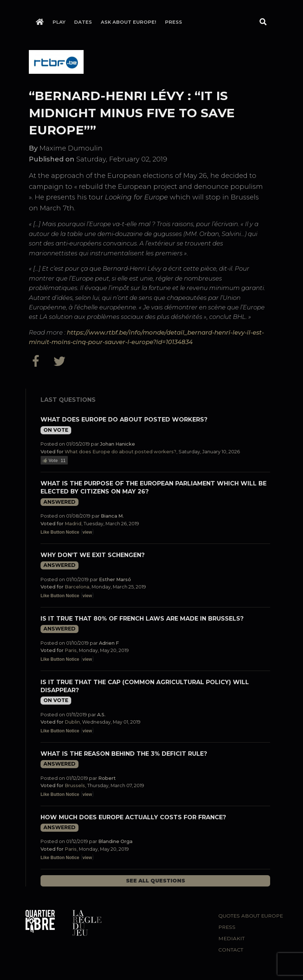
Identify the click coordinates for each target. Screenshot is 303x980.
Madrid (73, 524)
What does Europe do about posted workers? (124, 420)
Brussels (75, 785)
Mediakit (231, 938)
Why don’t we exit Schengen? (93, 555)
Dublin (72, 722)
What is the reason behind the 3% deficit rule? (124, 754)
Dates (83, 22)
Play (59, 22)
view (87, 532)
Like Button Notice (60, 532)
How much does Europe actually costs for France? (133, 817)
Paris (71, 650)
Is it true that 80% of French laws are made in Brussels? (142, 619)
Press (174, 22)
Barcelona (77, 587)
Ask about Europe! (129, 22)
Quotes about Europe (251, 916)
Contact (231, 950)
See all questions (156, 881)
